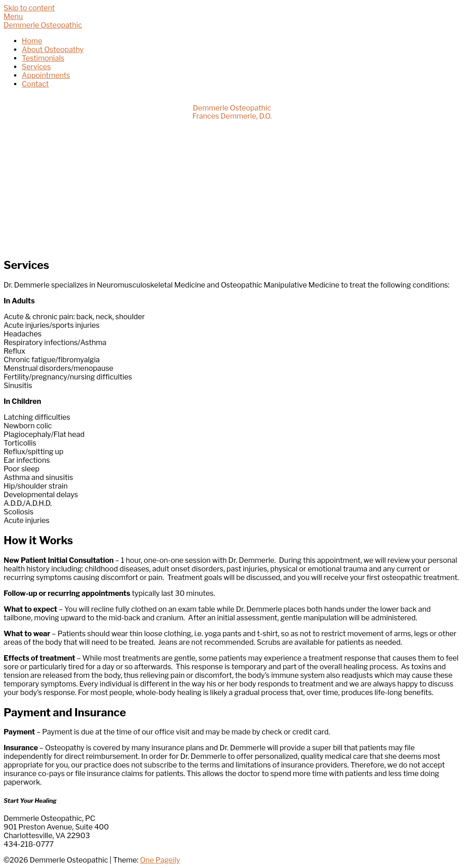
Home (32, 41)
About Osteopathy (53, 50)
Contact (35, 84)
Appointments (46, 75)
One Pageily (160, 860)
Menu (13, 17)
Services (36, 67)
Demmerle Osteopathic (43, 25)
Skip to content (29, 8)
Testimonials (43, 58)
